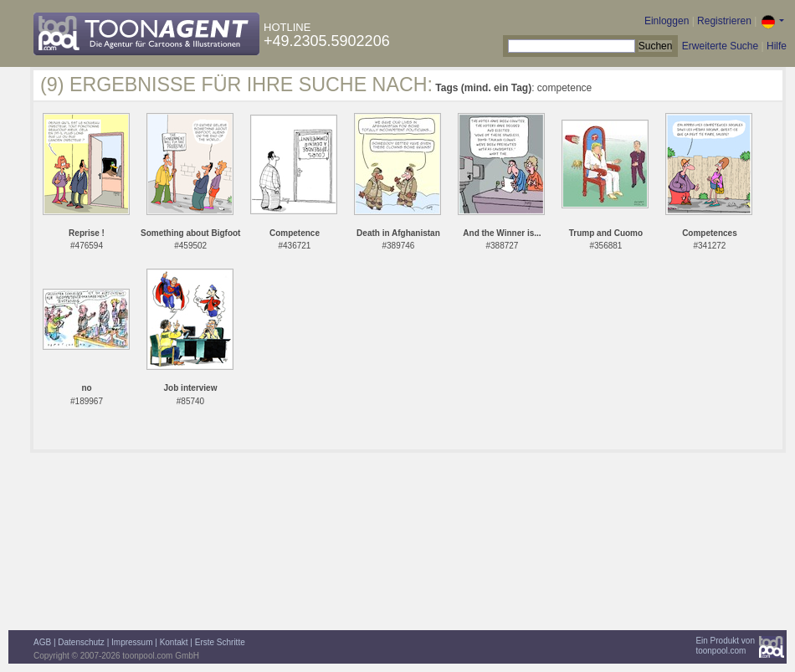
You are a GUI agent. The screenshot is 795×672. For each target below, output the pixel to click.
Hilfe (777, 46)
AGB (42, 642)
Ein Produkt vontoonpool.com (725, 646)
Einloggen (667, 21)
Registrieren (724, 21)
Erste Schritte (220, 642)
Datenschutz (81, 642)
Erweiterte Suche (720, 46)
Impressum (132, 642)
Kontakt (174, 642)
